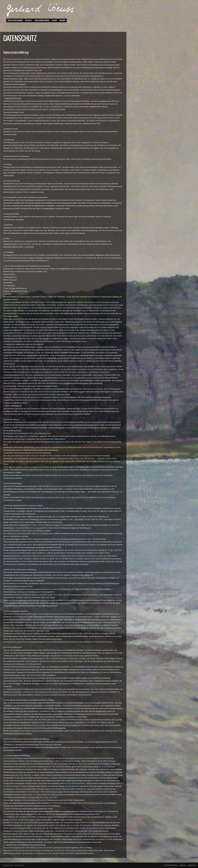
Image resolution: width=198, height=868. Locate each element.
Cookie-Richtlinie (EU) (171, 865)
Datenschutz (192, 865)
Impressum (183, 865)
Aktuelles (29, 23)
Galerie (54, 23)
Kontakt (62, 23)
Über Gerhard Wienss (42, 23)
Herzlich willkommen (15, 23)
